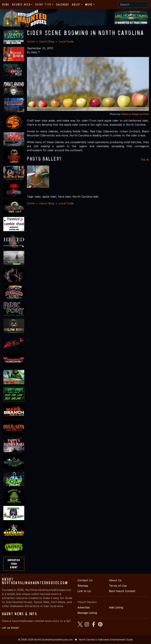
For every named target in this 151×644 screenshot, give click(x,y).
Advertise (84, 607)
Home (6, 4)
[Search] (133, 5)
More (89, 4)
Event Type (43, 4)
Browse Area (21, 4)
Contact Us (85, 580)
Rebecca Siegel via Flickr (135, 114)
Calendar (63, 4)
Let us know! (10, 628)
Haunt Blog (47, 41)
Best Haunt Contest (122, 591)
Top (145, 159)
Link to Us (84, 591)
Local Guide (66, 41)
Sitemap (83, 586)
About (76, 4)
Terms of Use (118, 586)
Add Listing (116, 607)
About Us (115, 580)
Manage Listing (87, 613)
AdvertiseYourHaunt (14, 564)
